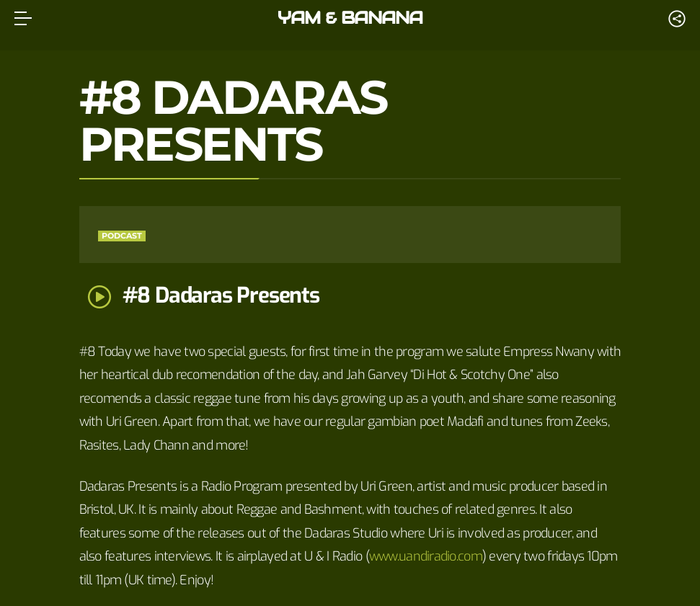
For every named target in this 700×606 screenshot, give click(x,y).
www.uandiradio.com (426, 556)
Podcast (122, 236)
